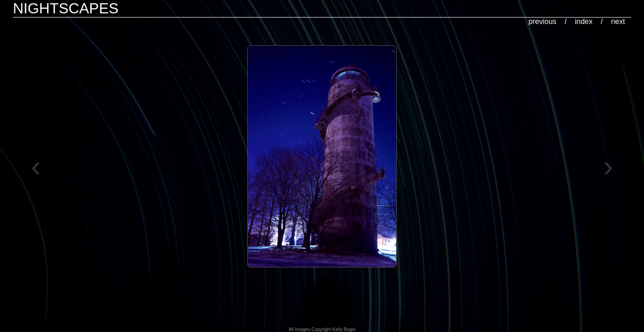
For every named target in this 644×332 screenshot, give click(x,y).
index (584, 21)
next (618, 21)
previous (542, 21)
